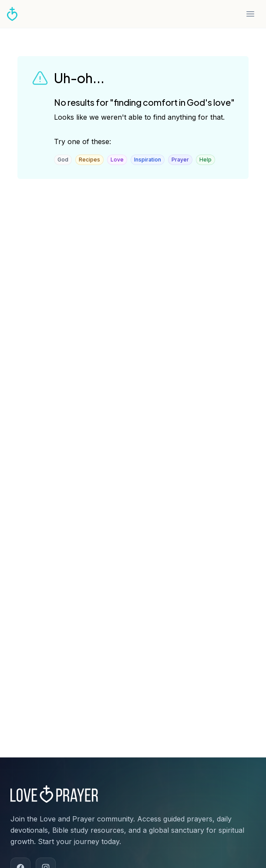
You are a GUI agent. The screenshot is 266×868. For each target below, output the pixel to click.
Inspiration (148, 160)
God (63, 160)
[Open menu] (250, 14)
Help (205, 160)
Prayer (180, 160)
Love (117, 160)
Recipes (89, 160)
